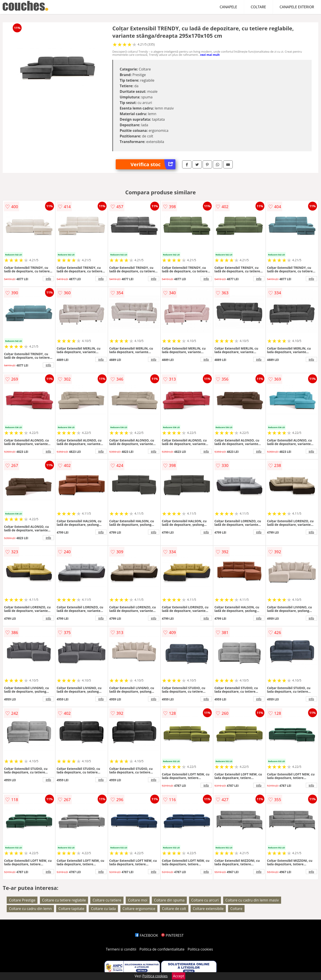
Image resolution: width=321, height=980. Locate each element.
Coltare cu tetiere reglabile (64, 900)
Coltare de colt (174, 909)
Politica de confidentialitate (162, 949)
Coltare (236, 909)
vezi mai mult (210, 55)
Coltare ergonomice (139, 909)
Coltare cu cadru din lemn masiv (252, 900)
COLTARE (258, 7)
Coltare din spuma (169, 900)
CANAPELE (228, 7)
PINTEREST (172, 935)
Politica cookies (200, 949)
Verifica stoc (153, 164)
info (48, 279)
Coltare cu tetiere (107, 900)
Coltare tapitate (71, 909)
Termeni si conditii (121, 949)
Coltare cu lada (103, 909)
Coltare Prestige (22, 900)
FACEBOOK (147, 935)
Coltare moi (138, 900)
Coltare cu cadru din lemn (30, 909)
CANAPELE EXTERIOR (297, 7)
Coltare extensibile (208, 909)
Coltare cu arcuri (205, 900)
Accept (179, 976)
